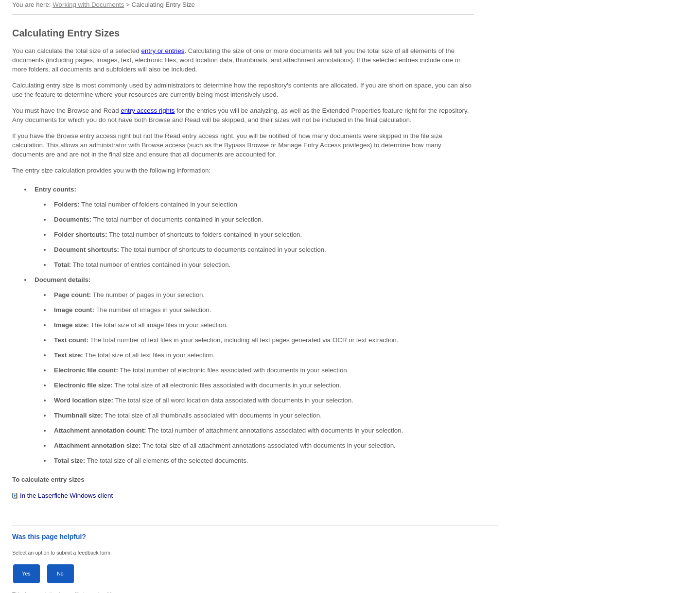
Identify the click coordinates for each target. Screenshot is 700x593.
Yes (26, 574)
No (60, 574)
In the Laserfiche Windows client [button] (62, 496)
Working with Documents (88, 5)
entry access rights (148, 111)
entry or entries (163, 51)
